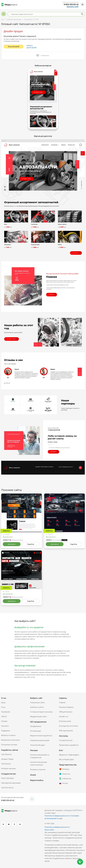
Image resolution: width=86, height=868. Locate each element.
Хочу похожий (14, 47)
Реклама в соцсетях (38, 769)
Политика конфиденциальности (57, 827)
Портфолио (6, 712)
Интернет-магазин (8, 768)
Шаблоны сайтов (37, 707)
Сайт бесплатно (7, 788)
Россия (63, 783)
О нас (3, 707)
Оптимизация (36, 731)
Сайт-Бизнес (6, 764)
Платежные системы (9, 745)
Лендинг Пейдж (7, 759)
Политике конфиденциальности (57, 816)
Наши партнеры (8, 778)
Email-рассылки (65, 721)
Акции (33, 775)
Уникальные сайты (37, 702)
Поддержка (6, 731)
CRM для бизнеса (66, 712)
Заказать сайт (73, 7)
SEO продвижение (38, 722)
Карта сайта (49, 830)
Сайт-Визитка (6, 754)
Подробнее (31, 544)
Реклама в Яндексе (66, 707)
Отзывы (4, 721)
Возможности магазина (10, 740)
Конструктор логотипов (68, 726)
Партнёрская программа (11, 783)
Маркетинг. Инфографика (69, 755)
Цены (3, 702)
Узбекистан (65, 779)
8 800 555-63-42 (71, 4)
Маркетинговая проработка (41, 736)
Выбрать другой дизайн (32, 46)
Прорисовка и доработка (69, 745)
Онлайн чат (64, 717)
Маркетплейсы (37, 780)
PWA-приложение (66, 731)
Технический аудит (38, 745)
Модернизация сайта (38, 717)
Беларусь (64, 769)
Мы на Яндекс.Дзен (66, 759)
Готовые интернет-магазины (41, 712)
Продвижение (36, 726)
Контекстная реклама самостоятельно (39, 763)
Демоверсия (12, 544)
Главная (62, 702)
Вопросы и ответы (8, 735)
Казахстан (65, 774)
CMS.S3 (4, 717)
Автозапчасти (8, 537)
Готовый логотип (66, 740)
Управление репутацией (40, 740)
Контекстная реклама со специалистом (40, 756)
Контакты (5, 726)
